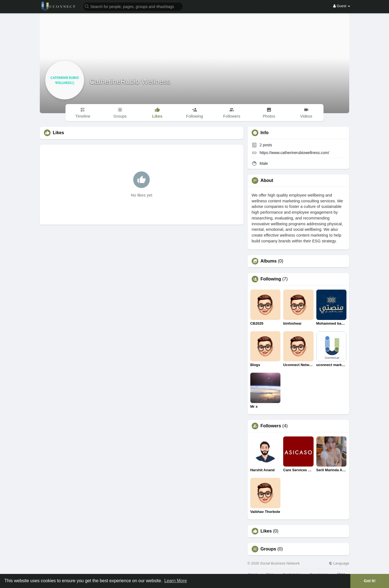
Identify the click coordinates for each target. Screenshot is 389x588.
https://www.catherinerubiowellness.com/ (295, 153)
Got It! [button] (370, 581)
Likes (266, 531)
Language (339, 563)
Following (271, 279)
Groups (268, 549)
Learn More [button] (176, 581)
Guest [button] (342, 6)
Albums (269, 261)
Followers (271, 426)
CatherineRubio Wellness (130, 81)
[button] (133, 6)
